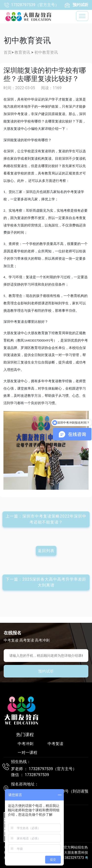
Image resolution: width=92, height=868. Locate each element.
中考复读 (55, 744)
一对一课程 (27, 753)
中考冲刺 (26, 744)
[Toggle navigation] (82, 16)
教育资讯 (22, 52)
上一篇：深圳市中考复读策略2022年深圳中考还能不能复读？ (46, 519)
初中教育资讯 (46, 52)
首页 (8, 52)
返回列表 (46, 551)
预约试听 (46, 671)
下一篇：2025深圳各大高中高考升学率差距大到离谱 (46, 582)
